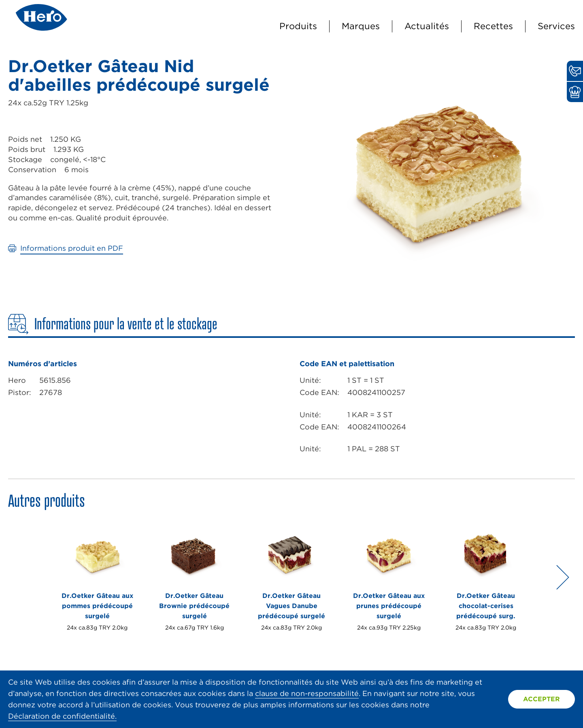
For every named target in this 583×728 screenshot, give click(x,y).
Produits (298, 26)
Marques (361, 26)
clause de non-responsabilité (307, 693)
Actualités (427, 26)
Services (556, 26)
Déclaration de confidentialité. (62, 716)
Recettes (493, 26)
